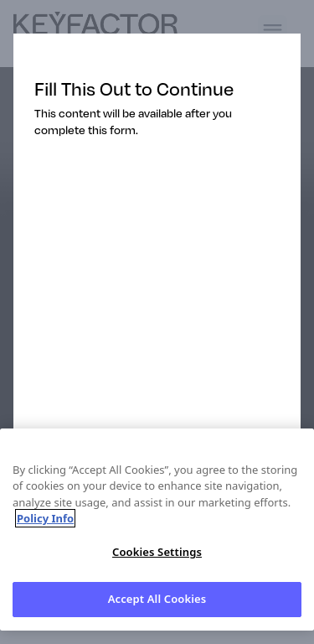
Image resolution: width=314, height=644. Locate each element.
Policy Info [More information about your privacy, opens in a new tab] (45, 518)
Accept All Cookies (157, 599)
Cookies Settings (157, 552)
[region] (157, 530)
